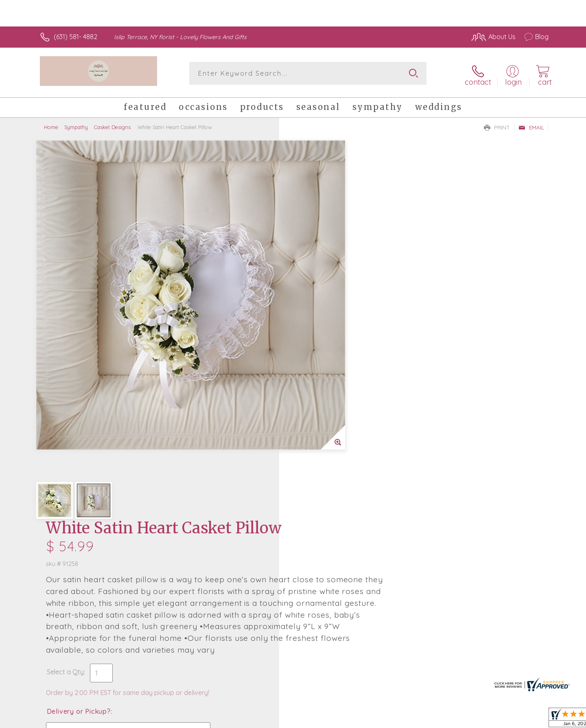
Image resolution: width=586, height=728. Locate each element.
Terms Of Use (370, 719)
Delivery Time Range (334, 398)
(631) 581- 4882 (75, 37)
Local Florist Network (477, 719)
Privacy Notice (418, 719)
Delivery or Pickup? (326, 352)
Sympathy (76, 124)
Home (51, 124)
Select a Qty (312, 313)
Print (497, 125)
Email (531, 125)
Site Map (527, 719)
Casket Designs (112, 124)
